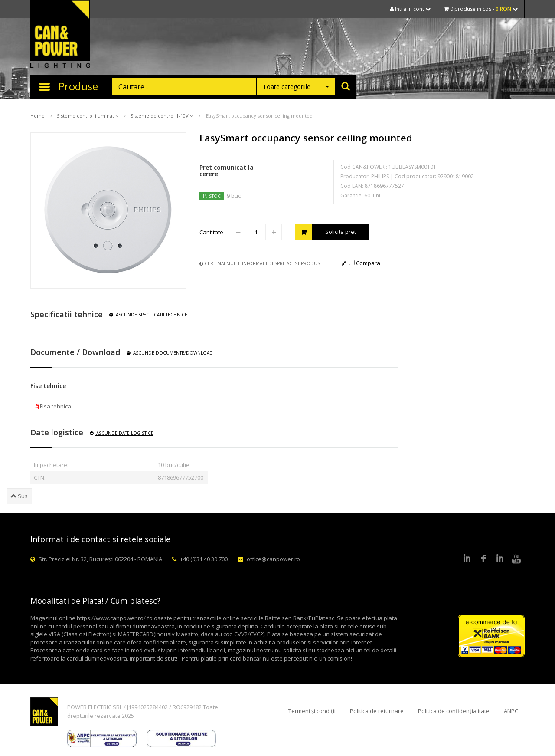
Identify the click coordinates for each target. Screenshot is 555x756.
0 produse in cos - (481, 9)
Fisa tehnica (52, 406)
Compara (365, 263)
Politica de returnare (377, 711)
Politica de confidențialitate (454, 711)
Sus (19, 496)
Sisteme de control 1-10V (162, 116)
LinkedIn (467, 559)
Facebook (483, 559)
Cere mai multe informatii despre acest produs (260, 263)
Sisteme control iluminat (88, 116)
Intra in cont (410, 9)
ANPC (511, 711)
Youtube (516, 559)
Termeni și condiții (312, 711)
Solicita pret (325, 232)
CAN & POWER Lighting (60, 35)
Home (38, 116)
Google (500, 559)
